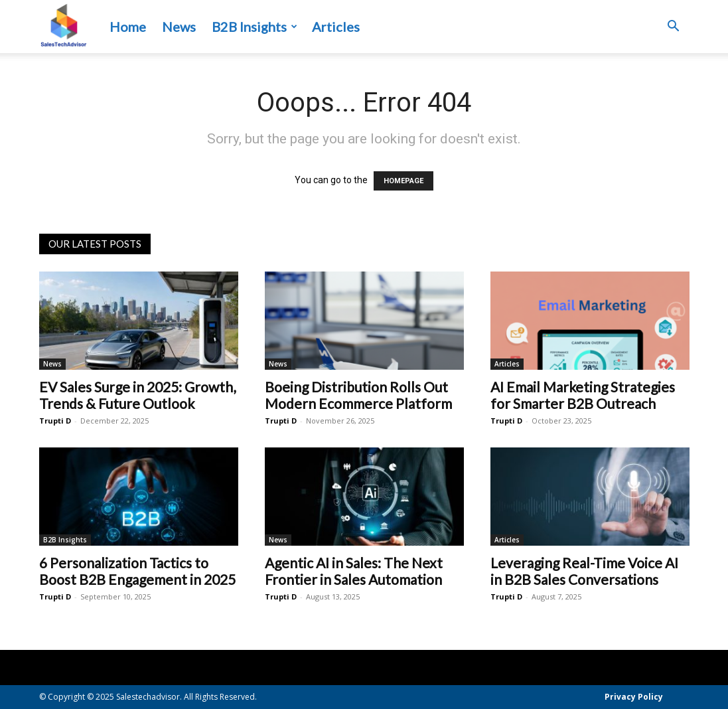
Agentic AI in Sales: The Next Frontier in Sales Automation (354, 571)
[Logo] (64, 27)
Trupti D (55, 421)
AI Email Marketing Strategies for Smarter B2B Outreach (583, 395)
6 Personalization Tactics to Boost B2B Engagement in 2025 (137, 571)
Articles (336, 27)
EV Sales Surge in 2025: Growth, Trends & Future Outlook (137, 395)
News (179, 27)
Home (128, 27)
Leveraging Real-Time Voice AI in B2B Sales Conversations (584, 571)
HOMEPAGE (403, 181)
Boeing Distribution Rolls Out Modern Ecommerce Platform (358, 395)
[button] (674, 28)
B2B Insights (255, 27)
